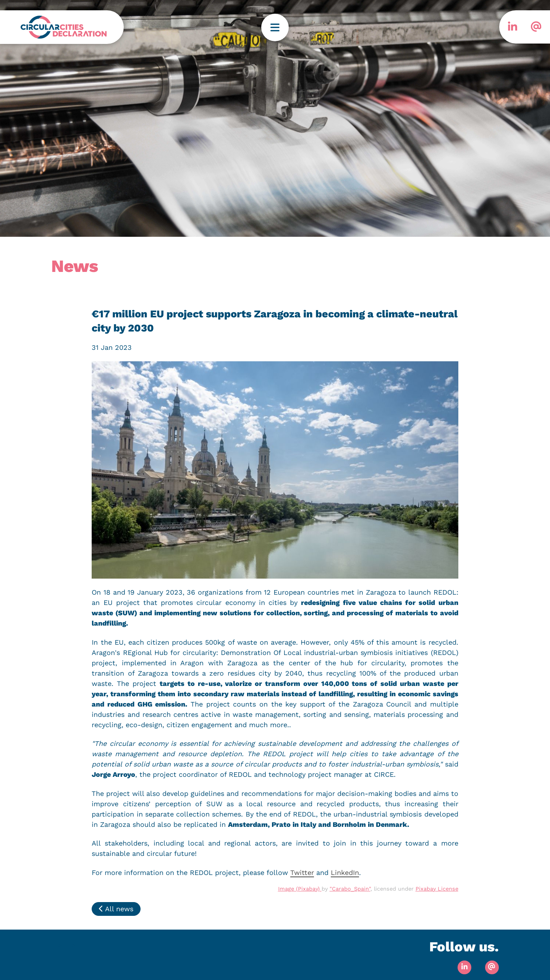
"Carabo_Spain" (350, 889)
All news (116, 909)
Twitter (302, 872)
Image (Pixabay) (300, 889)
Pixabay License (437, 889)
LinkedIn (345, 872)
